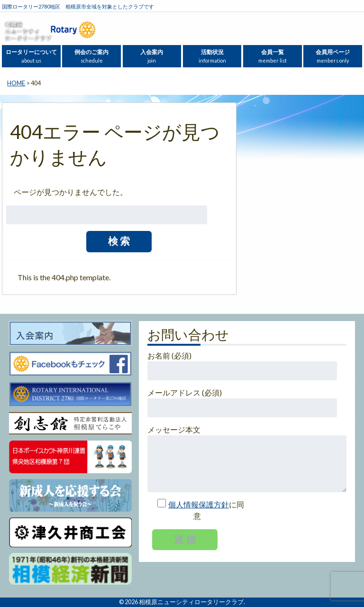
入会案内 (152, 56)
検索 (120, 241)
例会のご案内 (91, 56)
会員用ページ (333, 56)
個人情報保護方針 (199, 504)
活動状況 (212, 56)
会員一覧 (273, 56)
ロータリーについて (31, 56)
